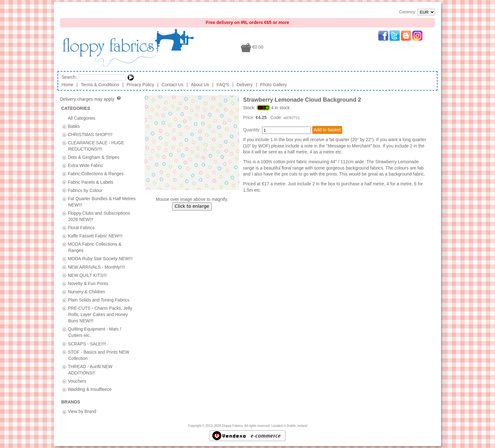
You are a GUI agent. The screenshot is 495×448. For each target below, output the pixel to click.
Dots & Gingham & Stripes (94, 157)
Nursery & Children (86, 291)
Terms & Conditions (100, 85)
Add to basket (327, 130)
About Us (200, 85)
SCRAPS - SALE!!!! (87, 343)
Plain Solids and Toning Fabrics (99, 300)
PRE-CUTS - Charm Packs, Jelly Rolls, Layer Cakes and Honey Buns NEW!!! (100, 314)
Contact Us (173, 85)
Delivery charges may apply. (91, 99)
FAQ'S (223, 85)
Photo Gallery (274, 85)
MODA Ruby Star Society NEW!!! (100, 259)
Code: (277, 117)
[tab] (64, 126)
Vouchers (77, 381)
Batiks (74, 126)
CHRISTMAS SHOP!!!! (90, 134)
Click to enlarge (192, 206)
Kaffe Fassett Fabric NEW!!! (95, 236)
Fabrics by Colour (85, 190)
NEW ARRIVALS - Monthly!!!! (96, 267)
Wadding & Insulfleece (90, 389)
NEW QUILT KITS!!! (87, 275)
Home (67, 85)
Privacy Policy (140, 85)
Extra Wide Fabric (85, 165)
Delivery (245, 85)
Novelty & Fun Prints (88, 283)
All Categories (82, 118)
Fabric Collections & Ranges (96, 174)
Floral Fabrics (81, 228)
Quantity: (252, 130)
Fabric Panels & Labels (91, 182)
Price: (249, 117)
